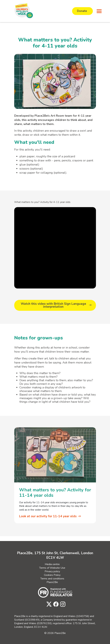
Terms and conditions (52, 578)
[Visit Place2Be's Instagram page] (62, 604)
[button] (98, 11)
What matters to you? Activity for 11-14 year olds (55, 492)
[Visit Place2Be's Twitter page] (48, 604)
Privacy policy (52, 571)
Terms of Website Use (52, 567)
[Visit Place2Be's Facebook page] (55, 604)
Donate (82, 11)
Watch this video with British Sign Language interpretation (53, 305)
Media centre (52, 564)
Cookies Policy (52, 574)
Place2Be (52, 582)
